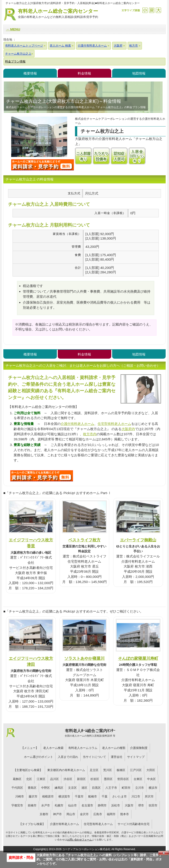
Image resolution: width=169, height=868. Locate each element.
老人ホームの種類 (114, 748)
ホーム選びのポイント (39, 757)
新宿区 (81, 779)
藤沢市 (33, 796)
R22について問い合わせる (42, 476)
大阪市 (129, 805)
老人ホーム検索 (53, 748)
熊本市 (125, 814)
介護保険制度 (139, 748)
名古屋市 (87, 805)
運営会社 (117, 757)
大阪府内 (128, 429)
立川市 (140, 788)
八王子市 (111, 788)
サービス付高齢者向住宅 (134, 824)
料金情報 (84, 73)
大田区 (151, 770)
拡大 (158, 10)
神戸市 (57, 814)
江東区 (41, 779)
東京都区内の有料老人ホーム (66, 770)
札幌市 (59, 805)
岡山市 (71, 814)
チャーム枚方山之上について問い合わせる (43, 165)
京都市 (44, 814)
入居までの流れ (68, 757)
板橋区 (121, 770)
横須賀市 (64, 796)
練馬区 (59, 788)
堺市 (141, 805)
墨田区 (108, 779)
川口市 (136, 796)
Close (164, 853)
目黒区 (96, 788)
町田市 (126, 788)
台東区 (138, 779)
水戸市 (46, 805)
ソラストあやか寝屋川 (84, 658)
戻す (152, 10)
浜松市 (116, 805)
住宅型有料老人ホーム (114, 424)
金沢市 (84, 814)
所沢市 (149, 796)
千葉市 (79, 796)
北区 (29, 779)
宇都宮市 (17, 805)
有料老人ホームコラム (83, 748)
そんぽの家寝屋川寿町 (138, 658)
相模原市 (48, 796)
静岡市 (102, 805)
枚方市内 (90, 434)
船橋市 (93, 796)
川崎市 (20, 796)
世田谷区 (123, 779)
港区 (84, 788)
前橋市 (32, 805)
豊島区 (32, 788)
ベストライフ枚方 (84, 540)
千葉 (105, 796)
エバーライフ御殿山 (138, 540)
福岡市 (111, 814)
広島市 (98, 814)
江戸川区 (136, 770)
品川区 (55, 779)
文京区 (72, 788)
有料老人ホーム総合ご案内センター (58, 14)
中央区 (151, 779)
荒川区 (108, 770)
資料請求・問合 (21, 858)
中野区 (46, 788)
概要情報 (30, 73)
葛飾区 (17, 779)
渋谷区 (68, 779)
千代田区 (17, 788)
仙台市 (72, 805)
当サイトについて (94, 757)
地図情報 (139, 73)
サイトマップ (136, 757)
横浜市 (153, 788)
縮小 (145, 10)
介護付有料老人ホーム (77, 424)
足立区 (94, 770)
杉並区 (95, 779)
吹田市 (153, 805)
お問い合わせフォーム (79, 840)
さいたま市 (119, 796)
